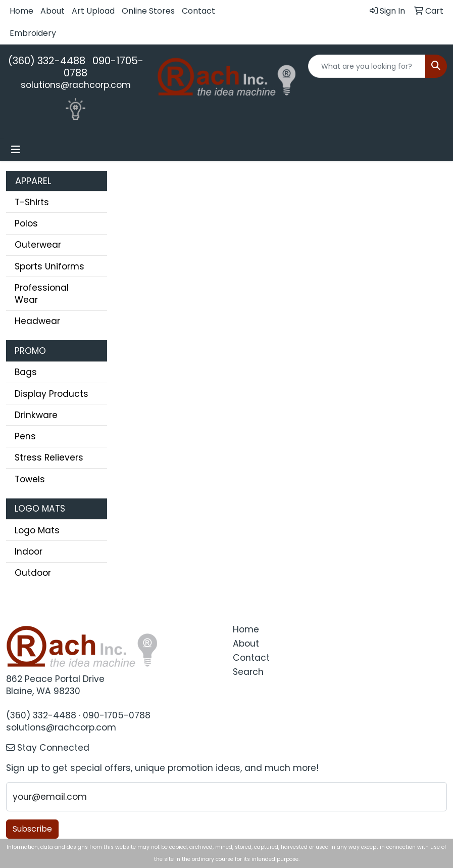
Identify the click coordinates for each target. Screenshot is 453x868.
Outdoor (33, 573)
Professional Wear (42, 294)
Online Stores (148, 11)
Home (21, 11)
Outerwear (38, 245)
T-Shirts (32, 202)
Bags (26, 372)
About (53, 11)
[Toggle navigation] (16, 150)
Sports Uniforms (49, 266)
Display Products (52, 394)
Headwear (37, 321)
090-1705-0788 (104, 67)
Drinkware (36, 415)
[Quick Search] (367, 66)
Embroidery (33, 33)
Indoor (29, 552)
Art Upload (93, 11)
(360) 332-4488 (47, 61)
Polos (26, 223)
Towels (30, 479)
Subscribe (32, 829)
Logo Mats (37, 530)
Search (248, 672)
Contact (198, 11)
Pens (25, 436)
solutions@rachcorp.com (76, 85)
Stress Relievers (49, 458)
